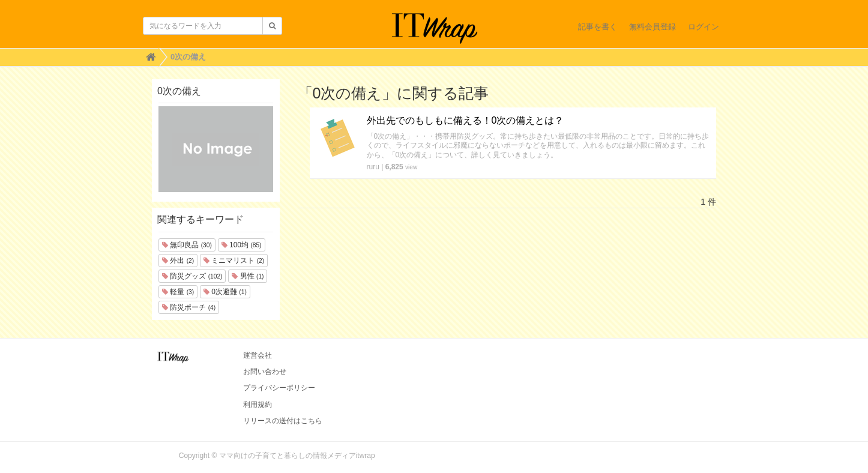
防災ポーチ (189, 307)
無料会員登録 (653, 27)
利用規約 (258, 405)
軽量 (178, 292)
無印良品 (187, 245)
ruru (373, 167)
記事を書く (598, 27)
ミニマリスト (234, 261)
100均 (242, 245)
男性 (248, 276)
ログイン (704, 27)
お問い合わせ (265, 372)
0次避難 (225, 292)
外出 (178, 261)
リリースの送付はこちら (283, 421)
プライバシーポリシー (279, 388)
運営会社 (258, 355)
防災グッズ (192, 276)
